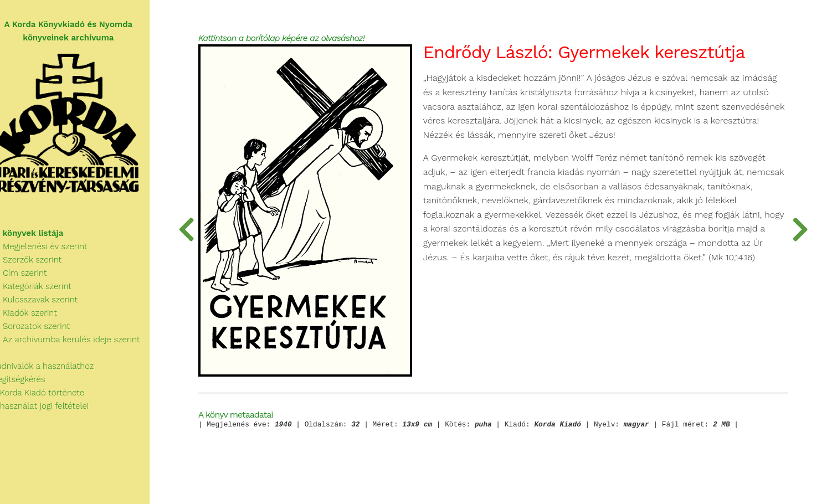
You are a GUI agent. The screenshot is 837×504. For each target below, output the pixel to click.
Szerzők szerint (37, 264)
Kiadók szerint (35, 317)
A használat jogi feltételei (51, 410)
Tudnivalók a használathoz (53, 370)
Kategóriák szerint (42, 290)
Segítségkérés (29, 383)
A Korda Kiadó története (48, 397)
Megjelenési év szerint (50, 250)
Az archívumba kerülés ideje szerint (76, 343)
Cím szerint (30, 277)
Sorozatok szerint (41, 330)
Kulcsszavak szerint (45, 304)
